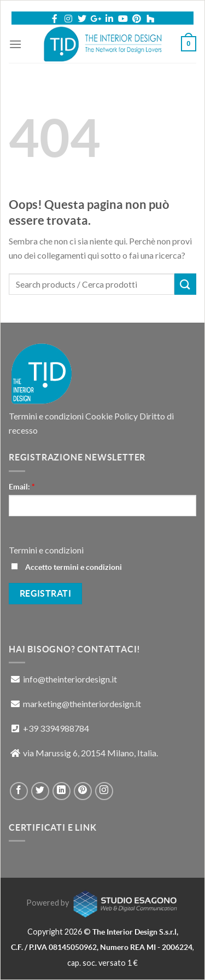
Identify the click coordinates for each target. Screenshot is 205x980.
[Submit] (185, 284)
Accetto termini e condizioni (66, 567)
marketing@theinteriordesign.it (82, 704)
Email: (22, 487)
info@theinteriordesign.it (70, 679)
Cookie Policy (112, 416)
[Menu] (15, 44)
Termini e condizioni (46, 416)
